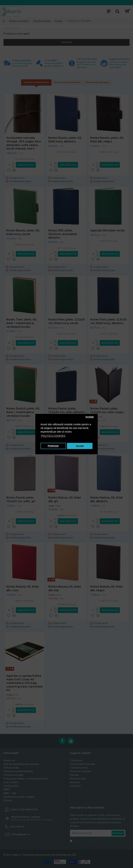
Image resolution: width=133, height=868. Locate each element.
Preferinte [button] (53, 446)
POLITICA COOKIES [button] (53, 436)
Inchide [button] (90, 417)
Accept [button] (80, 446)
